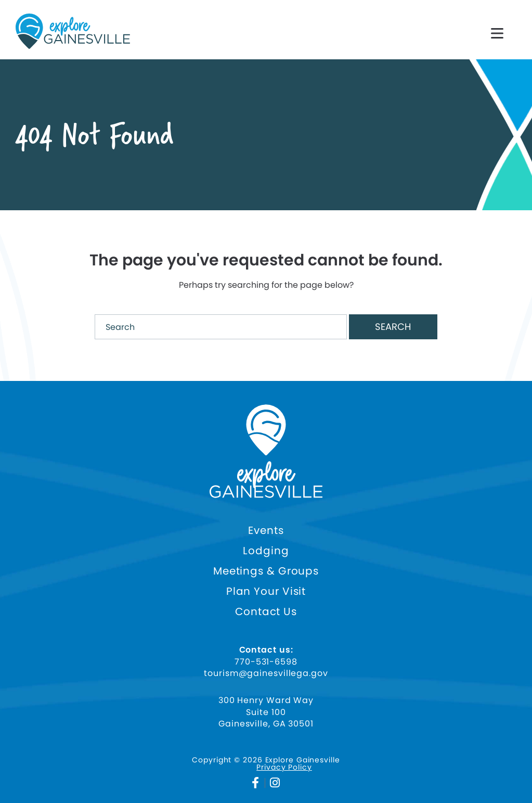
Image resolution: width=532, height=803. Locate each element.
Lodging (266, 551)
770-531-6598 (266, 662)
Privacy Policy (284, 767)
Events (266, 531)
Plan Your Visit (266, 591)
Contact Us (266, 612)
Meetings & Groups (266, 571)
